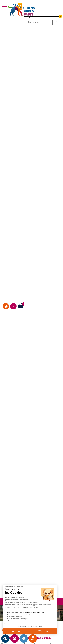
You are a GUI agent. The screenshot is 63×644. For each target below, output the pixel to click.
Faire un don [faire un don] (6, 339)
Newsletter (18, 639)
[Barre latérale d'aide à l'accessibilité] (5, 639)
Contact (27, 639)
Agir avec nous (13, 339)
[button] (29, 18)
